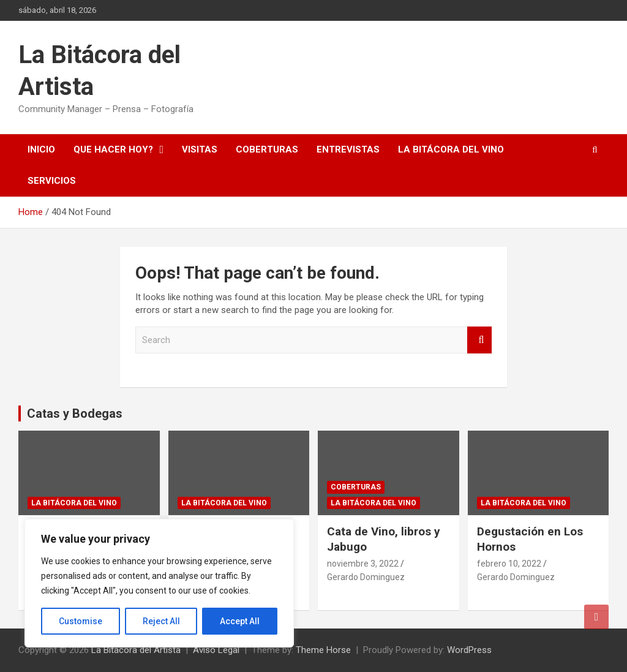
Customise (81, 621)
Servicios (52, 181)
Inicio (41, 149)
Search (479, 340)
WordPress (469, 650)
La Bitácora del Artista (136, 650)
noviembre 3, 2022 (363, 564)
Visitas (200, 149)
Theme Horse (323, 650)
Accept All (240, 621)
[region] (159, 583)
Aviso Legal (216, 650)
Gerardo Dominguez (366, 577)
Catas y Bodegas (75, 413)
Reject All (161, 621)
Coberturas (267, 149)
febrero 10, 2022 (509, 564)
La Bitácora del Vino (451, 149)
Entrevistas (348, 149)
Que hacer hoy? (113, 149)
